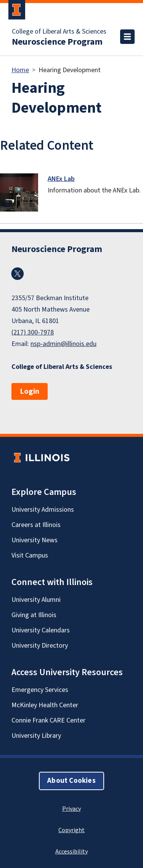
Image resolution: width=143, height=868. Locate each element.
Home (20, 70)
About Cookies (71, 781)
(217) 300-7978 (33, 332)
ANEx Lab (61, 179)
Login (30, 391)
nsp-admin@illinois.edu (63, 344)
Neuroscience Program (57, 42)
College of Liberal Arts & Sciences (59, 32)
